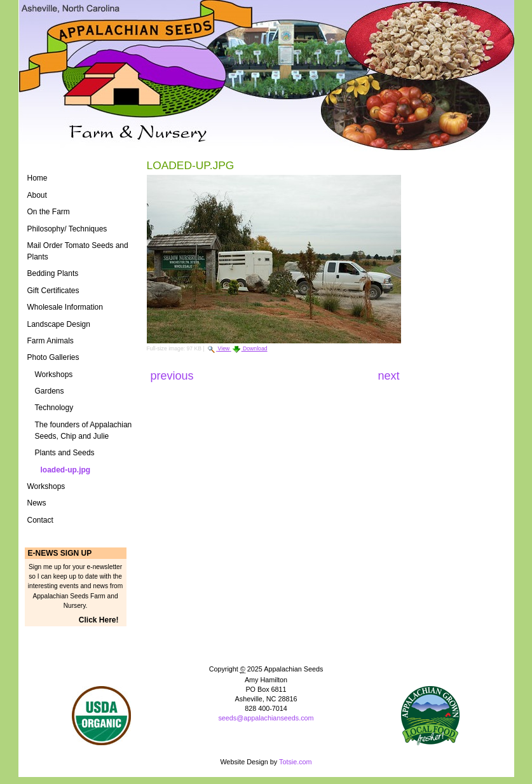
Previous (174, 376)
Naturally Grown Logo (101, 716)
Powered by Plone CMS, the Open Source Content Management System (266, 739)
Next (388, 376)
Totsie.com (296, 762)
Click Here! (99, 620)
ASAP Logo (431, 716)
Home (38, 178)
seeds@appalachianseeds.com (266, 718)
